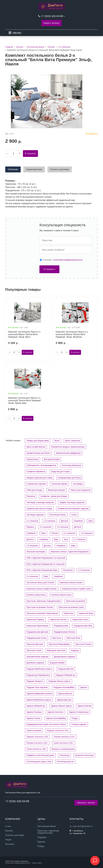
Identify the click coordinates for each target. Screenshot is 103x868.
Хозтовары (78, 484)
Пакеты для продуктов (80, 490)
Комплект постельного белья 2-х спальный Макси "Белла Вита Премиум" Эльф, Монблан (72, 334)
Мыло (57, 441)
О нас (8, 826)
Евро (91, 521)
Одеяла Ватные (65, 694)
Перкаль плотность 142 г (58, 731)
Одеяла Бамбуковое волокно (39, 694)
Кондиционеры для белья (69, 478)
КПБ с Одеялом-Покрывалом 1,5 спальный (46, 558)
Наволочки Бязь (86, 613)
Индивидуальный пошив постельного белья (46, 724)
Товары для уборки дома (38, 441)
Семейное (78, 521)
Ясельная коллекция (36, 552)
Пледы (75, 718)
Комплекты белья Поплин (71, 583)
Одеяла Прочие (85, 706)
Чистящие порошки (35, 515)
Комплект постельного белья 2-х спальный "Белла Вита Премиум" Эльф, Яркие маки (25, 400)
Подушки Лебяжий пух (65, 675)
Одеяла (83, 687)
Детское (64, 521)
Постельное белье (58, 515)
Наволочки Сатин (80, 619)
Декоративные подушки (64, 657)
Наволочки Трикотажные (37, 626)
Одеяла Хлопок (33, 718)
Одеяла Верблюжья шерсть (39, 700)
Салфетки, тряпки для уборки (54, 496)
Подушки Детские (66, 669)
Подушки (75, 650)
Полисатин (68, 570)
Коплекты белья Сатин (61, 595)
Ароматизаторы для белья (38, 453)
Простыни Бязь (73, 638)
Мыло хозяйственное (36, 447)
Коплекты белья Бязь (36, 595)
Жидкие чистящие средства (72, 502)
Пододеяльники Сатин (36, 638)
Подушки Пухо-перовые (37, 687)
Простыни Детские (35, 644)
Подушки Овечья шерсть (59, 681)
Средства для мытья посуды (39, 508)
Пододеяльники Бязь (83, 626)
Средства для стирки (60, 472)
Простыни (56, 638)
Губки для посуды (34, 490)
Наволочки (69, 613)
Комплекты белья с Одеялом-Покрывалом (70, 552)
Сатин (74, 515)
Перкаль (30, 527)
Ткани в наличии (34, 731)
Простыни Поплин (83, 644)
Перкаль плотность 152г (37, 737)
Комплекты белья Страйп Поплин (42, 589)
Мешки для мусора (56, 490)
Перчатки (31, 496)
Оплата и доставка (15, 835)
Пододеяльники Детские (37, 632)
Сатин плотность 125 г (64, 743)
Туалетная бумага (59, 484)
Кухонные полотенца (84, 755)
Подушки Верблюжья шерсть (39, 669)
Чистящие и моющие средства (40, 502)
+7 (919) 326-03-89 (52, 16)
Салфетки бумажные (36, 472)
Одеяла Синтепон (55, 712)
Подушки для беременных (38, 675)
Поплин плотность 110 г (65, 737)
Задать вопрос (51, 23)
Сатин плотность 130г (36, 749)
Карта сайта (37, 863)
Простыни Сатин (34, 650)
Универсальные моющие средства (73, 508)
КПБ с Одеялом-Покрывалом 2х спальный (45, 564)
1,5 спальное (50, 521)
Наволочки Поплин (58, 619)
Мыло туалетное (73, 441)
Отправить (49, 269)
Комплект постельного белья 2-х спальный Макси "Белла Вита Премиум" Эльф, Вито (24, 334)
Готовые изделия (79, 724)
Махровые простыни (56, 650)
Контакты (10, 844)
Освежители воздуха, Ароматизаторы (68, 447)
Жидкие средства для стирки (39, 478)
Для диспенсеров (52, 459)
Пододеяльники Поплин (64, 632)
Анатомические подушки (37, 657)
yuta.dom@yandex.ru (83, 826)
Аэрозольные (32, 459)
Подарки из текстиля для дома (40, 755)
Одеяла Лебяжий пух (36, 706)
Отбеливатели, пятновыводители (41, 465)
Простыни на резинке (76, 601)
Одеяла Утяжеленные (79, 712)
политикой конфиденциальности (68, 260)
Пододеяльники (61, 626)
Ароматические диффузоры (68, 453)
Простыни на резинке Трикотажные (42, 613)
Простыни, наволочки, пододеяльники (43, 601)
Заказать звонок (86, 803)
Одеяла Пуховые (34, 712)
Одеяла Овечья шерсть (61, 706)
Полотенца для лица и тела (39, 761)
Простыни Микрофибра (59, 644)
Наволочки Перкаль (35, 619)
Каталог (9, 831)
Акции (8, 840)
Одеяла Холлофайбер (56, 718)
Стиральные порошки (36, 484)
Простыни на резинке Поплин (40, 607)
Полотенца (64, 755)
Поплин (55, 533)
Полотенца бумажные (71, 465)
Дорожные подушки (35, 663)
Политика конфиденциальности (18, 863)
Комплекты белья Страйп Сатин (77, 589)
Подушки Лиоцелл (35, 681)
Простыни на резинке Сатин (71, 607)
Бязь (66, 539)
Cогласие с (63, 260)
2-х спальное (32, 521)
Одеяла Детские (64, 700)
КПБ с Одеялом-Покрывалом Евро (42, 570)
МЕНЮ (17, 33)
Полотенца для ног (65, 761)
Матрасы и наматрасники (63, 749)
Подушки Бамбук (57, 663)
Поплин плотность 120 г (37, 743)
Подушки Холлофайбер (64, 687)
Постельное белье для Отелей (40, 583)
